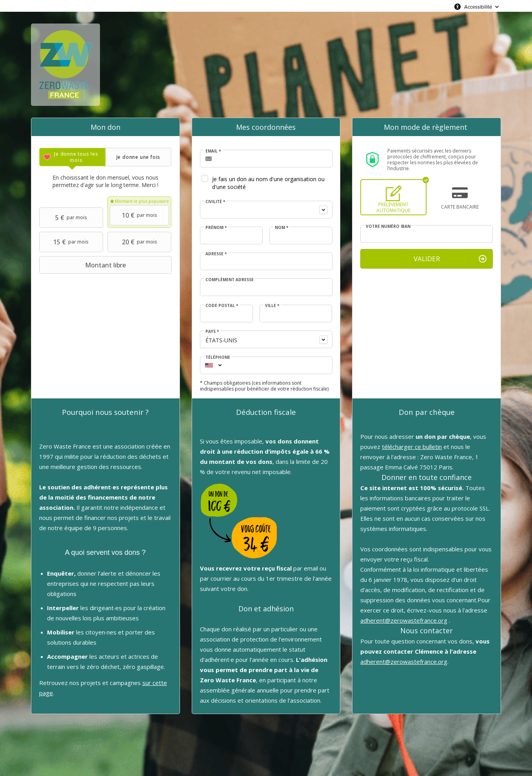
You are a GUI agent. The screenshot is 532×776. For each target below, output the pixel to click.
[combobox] (266, 210)
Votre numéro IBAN (388, 226)
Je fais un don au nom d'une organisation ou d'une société (268, 183)
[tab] (72, 157)
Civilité (215, 202)
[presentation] (72, 157)
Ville (272, 305)
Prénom (216, 227)
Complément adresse (230, 280)
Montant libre (84, 265)
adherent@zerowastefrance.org (404, 620)
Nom (281, 227)
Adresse (216, 254)
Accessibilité (478, 7)
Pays (212, 331)
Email (213, 151)
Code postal (222, 305)
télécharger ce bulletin (412, 447)
